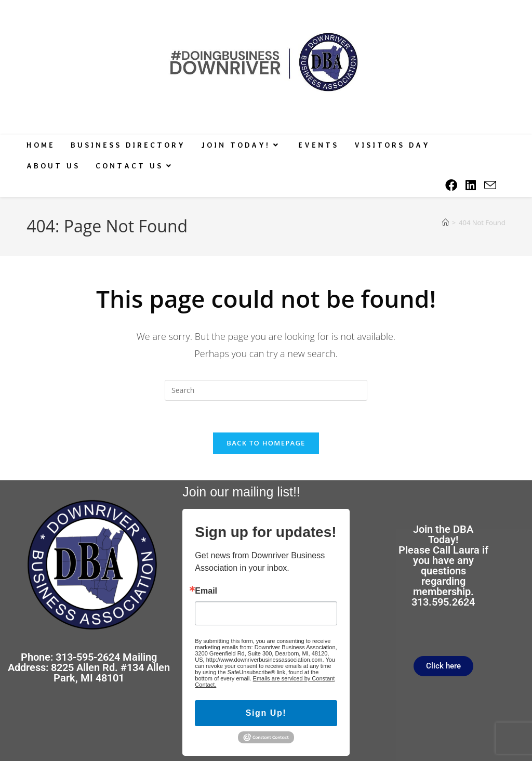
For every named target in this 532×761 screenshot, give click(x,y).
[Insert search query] (266, 390)
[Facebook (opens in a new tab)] (451, 185)
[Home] (445, 222)
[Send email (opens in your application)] (490, 186)
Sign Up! (266, 713)
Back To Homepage (266, 443)
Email (206, 591)
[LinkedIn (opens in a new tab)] (471, 185)
